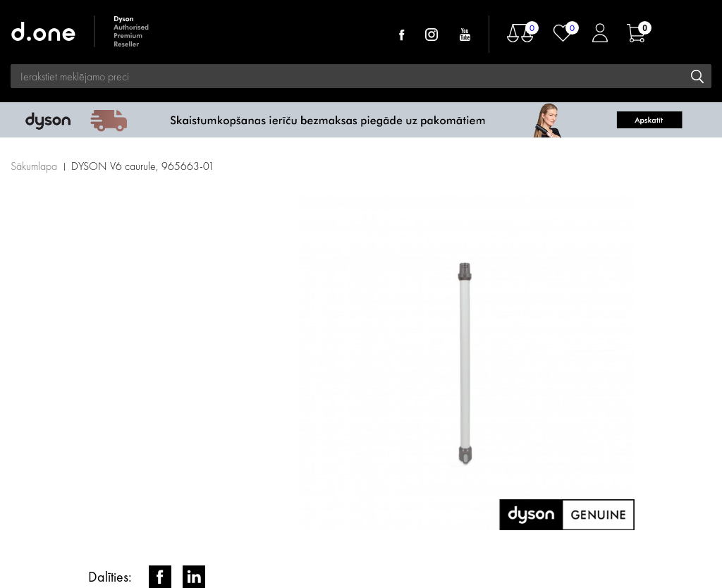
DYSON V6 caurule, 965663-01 (143, 166)
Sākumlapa (34, 166)
